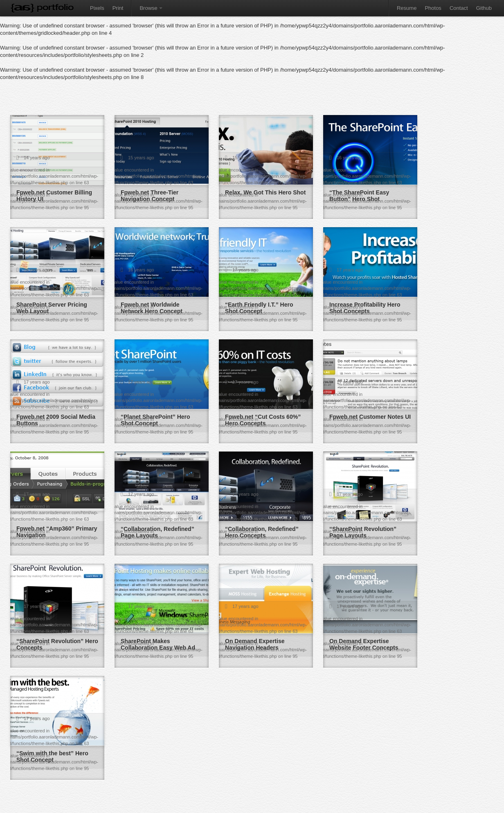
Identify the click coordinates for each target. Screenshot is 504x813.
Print (118, 8)
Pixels (97, 8)
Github (484, 8)
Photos (433, 8)
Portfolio (55, 7)
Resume (407, 8)
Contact (459, 8)
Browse (151, 8)
